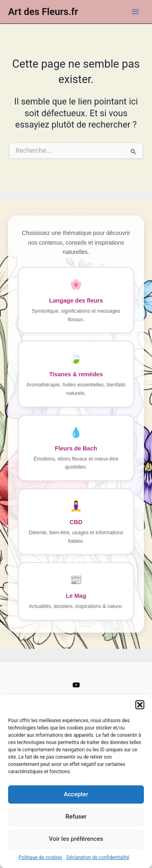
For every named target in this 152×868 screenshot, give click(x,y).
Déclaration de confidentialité (98, 857)
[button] (140, 705)
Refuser (76, 817)
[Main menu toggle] (135, 12)
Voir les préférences (76, 839)
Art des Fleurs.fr (43, 12)
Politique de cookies (40, 857)
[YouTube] (76, 685)
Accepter (76, 794)
